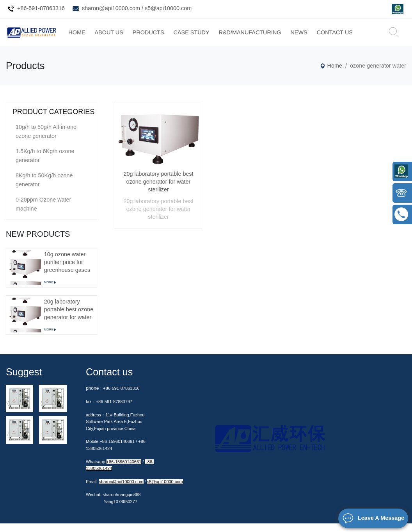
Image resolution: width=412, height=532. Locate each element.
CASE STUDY (218, 37)
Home (332, 74)
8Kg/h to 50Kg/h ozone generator (44, 188)
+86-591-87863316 (41, 8)
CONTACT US (361, 37)
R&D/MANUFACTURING (277, 37)
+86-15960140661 (124, 470)
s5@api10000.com (165, 490)
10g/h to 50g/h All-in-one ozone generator (46, 140)
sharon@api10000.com (121, 490)
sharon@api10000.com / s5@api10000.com (137, 8)
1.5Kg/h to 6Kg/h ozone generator (45, 164)
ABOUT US (136, 37)
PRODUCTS (175, 37)
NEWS (326, 37)
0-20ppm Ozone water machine (43, 213)
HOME (104, 37)
